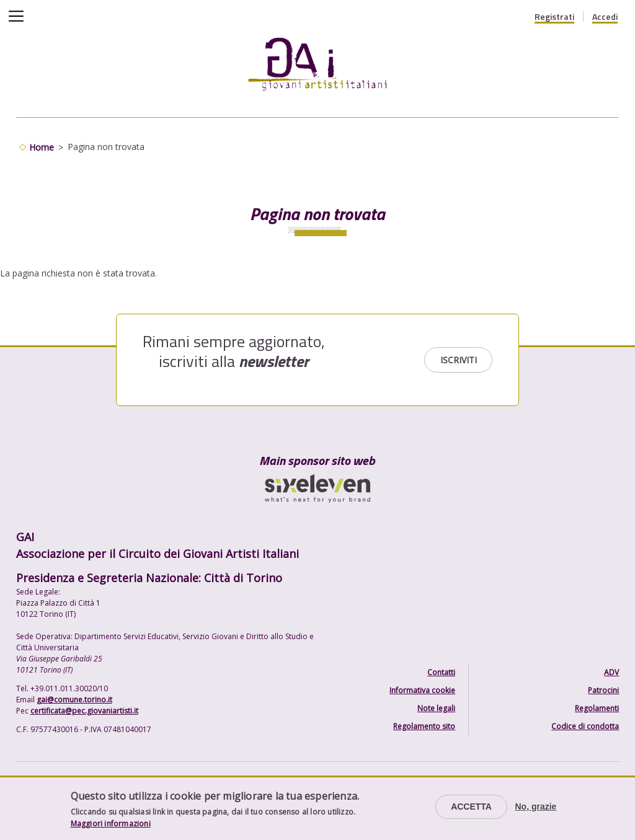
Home (42, 147)
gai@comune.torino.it (74, 700)
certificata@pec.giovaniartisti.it (84, 711)
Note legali (436, 708)
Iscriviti (459, 360)
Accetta (471, 807)
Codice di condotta (585, 726)
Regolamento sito (424, 726)
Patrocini (603, 690)
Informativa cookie (422, 690)
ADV (611, 672)
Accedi (605, 17)
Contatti (441, 672)
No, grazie (535, 807)
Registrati (554, 17)
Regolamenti (597, 708)
